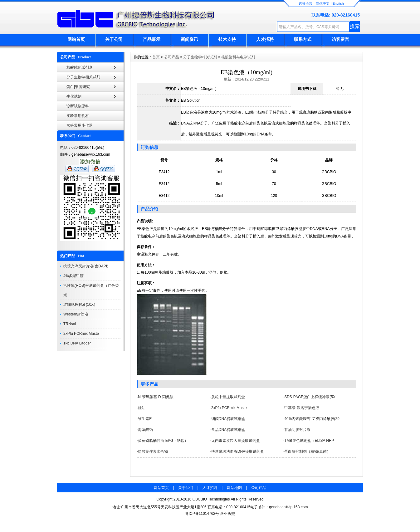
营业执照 (227, 514)
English (338, 3)
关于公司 (114, 39)
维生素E (145, 419)
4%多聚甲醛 (73, 276)
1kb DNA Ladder (77, 343)
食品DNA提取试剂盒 (228, 430)
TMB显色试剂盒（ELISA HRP (309, 441)
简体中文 (323, 3)
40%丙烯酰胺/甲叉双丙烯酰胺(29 (312, 419)
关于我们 (186, 488)
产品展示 (152, 39)
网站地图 (234, 488)
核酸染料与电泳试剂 (238, 57)
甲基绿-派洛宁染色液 (302, 408)
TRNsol (70, 324)
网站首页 (76, 39)
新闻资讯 (189, 39)
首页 (156, 57)
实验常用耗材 (78, 116)
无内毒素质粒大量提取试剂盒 (236, 441)
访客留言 (340, 39)
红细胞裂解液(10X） (80, 305)
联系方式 (303, 39)
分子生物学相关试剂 (83, 77)
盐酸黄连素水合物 (153, 451)
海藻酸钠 (145, 430)
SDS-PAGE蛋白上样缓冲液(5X (310, 397)
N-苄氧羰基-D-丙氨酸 (156, 397)
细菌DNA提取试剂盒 (228, 419)
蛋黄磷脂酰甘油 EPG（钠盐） (163, 441)
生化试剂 (74, 96)
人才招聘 (265, 39)
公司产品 (172, 57)
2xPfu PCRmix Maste (81, 334)
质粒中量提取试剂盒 (228, 397)
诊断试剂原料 (78, 106)
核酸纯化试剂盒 (80, 67)
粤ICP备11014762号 (202, 514)
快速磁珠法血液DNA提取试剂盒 (238, 451)
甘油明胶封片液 (297, 430)
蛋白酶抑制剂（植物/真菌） (307, 451)
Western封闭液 (76, 314)
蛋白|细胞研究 (78, 87)
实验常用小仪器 (80, 125)
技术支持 (227, 39)
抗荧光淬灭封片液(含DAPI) (86, 266)
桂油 (142, 408)
